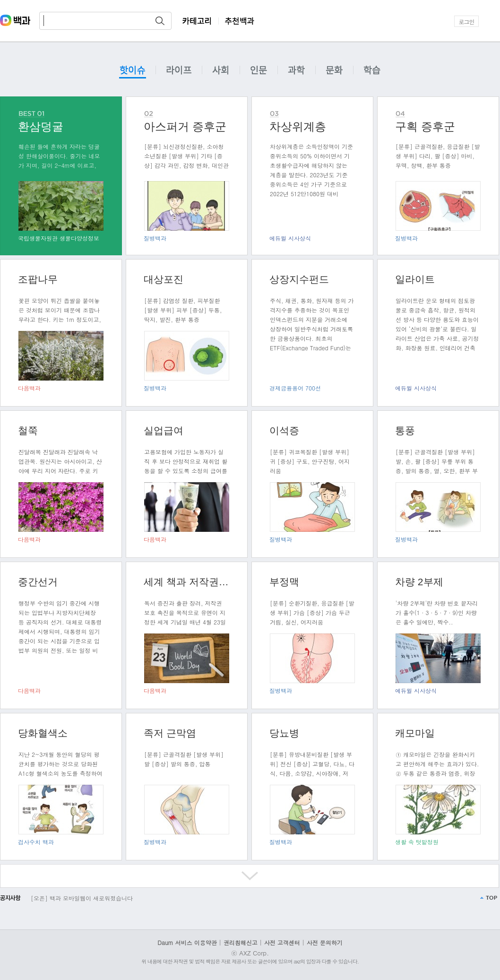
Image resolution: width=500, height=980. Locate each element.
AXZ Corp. (254, 953)
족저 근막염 (170, 733)
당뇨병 (284, 733)
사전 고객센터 (282, 942)
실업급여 (164, 430)
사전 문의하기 (325, 942)
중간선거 (38, 582)
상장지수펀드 (299, 279)
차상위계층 (298, 126)
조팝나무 (38, 279)
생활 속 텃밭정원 (417, 842)
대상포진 (164, 279)
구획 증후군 (425, 126)
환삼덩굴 (41, 126)
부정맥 (284, 582)
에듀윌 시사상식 (290, 238)
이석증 (284, 430)
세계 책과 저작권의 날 (187, 582)
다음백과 (29, 388)
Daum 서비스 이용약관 (188, 942)
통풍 (405, 430)
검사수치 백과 (36, 842)
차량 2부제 (419, 582)
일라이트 (415, 279)
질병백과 (155, 238)
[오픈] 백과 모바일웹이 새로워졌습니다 (82, 898)
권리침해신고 (241, 942)
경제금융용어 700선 (295, 388)
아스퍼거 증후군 (185, 126)
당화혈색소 (43, 733)
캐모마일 (415, 733)
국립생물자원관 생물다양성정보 (59, 238)
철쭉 (28, 430)
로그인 (467, 22)
